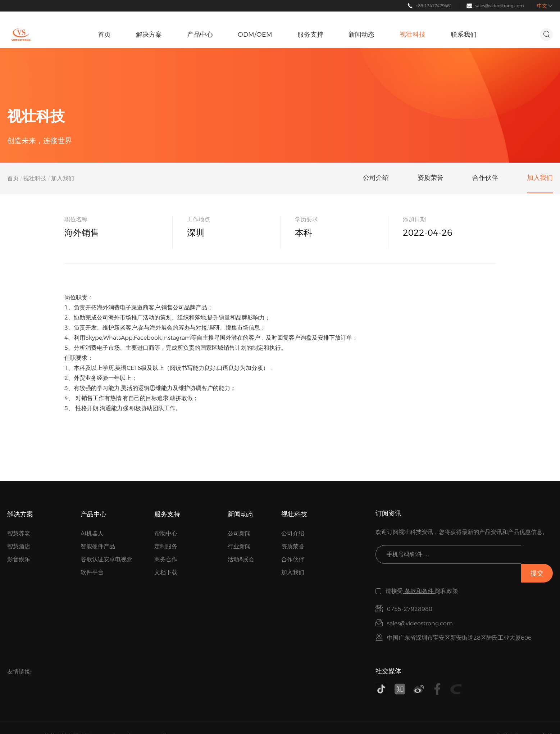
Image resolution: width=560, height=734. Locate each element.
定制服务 (166, 546)
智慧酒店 (19, 546)
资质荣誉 (293, 546)
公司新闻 (239, 533)
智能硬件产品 (98, 546)
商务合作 (166, 559)
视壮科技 (35, 178)
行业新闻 (239, 546)
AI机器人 (92, 533)
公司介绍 (293, 533)
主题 (547, 718)
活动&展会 (241, 559)
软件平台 (92, 572)
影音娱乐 (19, 559)
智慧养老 (19, 533)
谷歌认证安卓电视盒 (106, 559)
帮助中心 (166, 533)
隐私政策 (508, 718)
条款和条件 (419, 572)
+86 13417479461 (434, 6)
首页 (13, 178)
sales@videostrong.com (500, 6)
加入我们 (293, 572)
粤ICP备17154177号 (140, 718)
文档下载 (166, 572)
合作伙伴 (293, 559)
